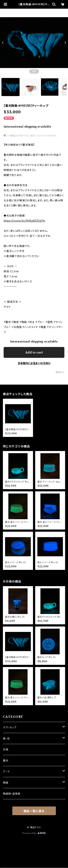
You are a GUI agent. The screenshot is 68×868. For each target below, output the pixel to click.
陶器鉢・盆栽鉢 (12, 794)
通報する (60, 372)
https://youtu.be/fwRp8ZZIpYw (24, 221)
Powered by (34, 833)
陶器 (6, 783)
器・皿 (6, 738)
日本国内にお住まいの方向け (34, 363)
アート (6, 772)
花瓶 (6, 750)
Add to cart (34, 352)
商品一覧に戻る (34, 811)
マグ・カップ (10, 727)
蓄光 (6, 761)
